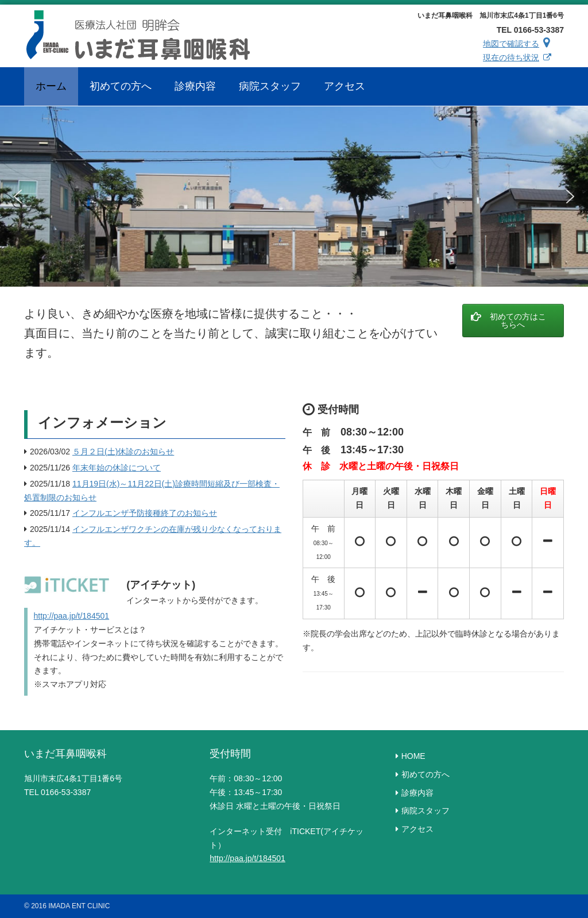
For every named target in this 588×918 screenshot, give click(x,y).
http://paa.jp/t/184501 (72, 616)
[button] (18, 196)
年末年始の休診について (117, 468)
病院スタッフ (425, 811)
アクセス (417, 829)
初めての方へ (425, 774)
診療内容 (417, 793)
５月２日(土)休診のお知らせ (123, 452)
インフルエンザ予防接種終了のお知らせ (145, 513)
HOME (413, 756)
